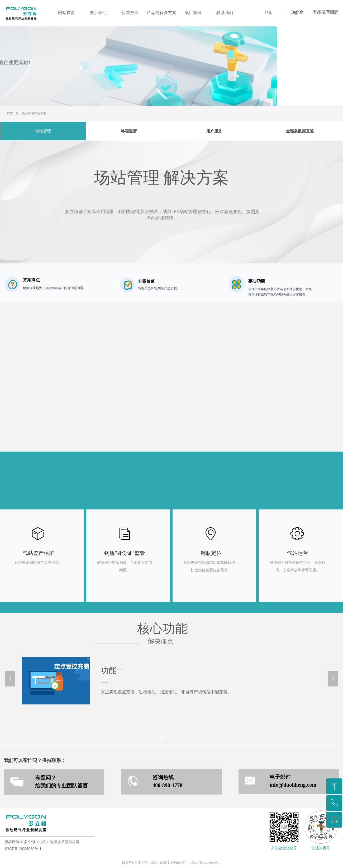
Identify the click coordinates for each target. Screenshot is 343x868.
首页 (10, 114)
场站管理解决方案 (34, 114)
